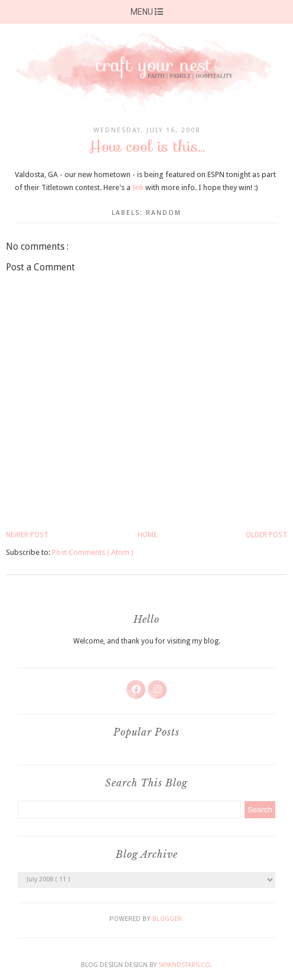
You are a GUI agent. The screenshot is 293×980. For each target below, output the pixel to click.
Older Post (266, 535)
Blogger (167, 919)
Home (147, 535)
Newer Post (27, 535)
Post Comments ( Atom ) (93, 552)
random (164, 213)
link (138, 187)
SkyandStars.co (184, 965)
